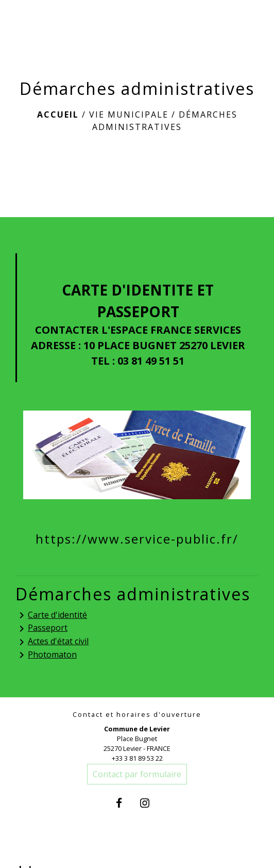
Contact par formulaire (137, 774)
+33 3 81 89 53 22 (137, 758)
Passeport (41, 628)
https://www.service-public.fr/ (137, 539)
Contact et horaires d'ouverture (137, 715)
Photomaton (46, 655)
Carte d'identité (51, 616)
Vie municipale (129, 114)
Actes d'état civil (52, 642)
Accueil (58, 114)
